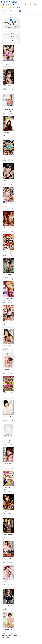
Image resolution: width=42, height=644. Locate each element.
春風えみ (6, 608)
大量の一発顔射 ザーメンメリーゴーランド (13, 86)
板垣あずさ (6, 372)
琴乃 (5, 466)
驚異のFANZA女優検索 (9, 2)
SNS (18, 8)
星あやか (10, 254)
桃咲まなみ (10, 490)
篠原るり (6, 490)
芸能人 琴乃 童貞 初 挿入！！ (10, 464)
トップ (4, 17)
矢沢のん (6, 632)
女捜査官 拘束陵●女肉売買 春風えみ (11, 606)
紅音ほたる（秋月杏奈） (9, 301)
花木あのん (6, 230)
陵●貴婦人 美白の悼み (8, 133)
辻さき (5, 561)
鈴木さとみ (6, 277)
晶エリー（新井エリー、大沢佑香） (11, 159)
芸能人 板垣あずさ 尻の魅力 (10, 369)
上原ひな (6, 395)
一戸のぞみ (6, 183)
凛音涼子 (14, 254)
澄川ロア (6, 514)
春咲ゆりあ (10, 514)
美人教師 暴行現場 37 (8, 204)
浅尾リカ (10, 65)
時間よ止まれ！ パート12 (9, 393)
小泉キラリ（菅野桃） (8, 112)
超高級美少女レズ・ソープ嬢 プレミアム (12, 582)
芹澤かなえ (10, 88)
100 (30, 5)
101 (20, 5)
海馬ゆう (6, 419)
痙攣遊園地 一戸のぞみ (9, 180)
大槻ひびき (10, 395)
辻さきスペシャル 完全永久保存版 (11, 558)
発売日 (12, 8)
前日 (11, 33)
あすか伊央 (6, 348)
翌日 (11, 41)
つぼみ (9, 443)
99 (8, 5)
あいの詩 (6, 65)
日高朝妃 (6, 254)
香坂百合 (6, 443)
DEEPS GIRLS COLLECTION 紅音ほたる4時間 (13, 298)
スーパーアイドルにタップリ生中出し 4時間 (13, 62)
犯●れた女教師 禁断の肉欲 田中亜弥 (11, 535)
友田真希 (9, 584)
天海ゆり (6, 88)
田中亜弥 (6, 537)
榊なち (5, 135)
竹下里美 (10, 206)
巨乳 (35, 5)
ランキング (5, 8)
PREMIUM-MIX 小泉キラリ (9, 109)
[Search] (10, 11)
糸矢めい (14, 65)
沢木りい (6, 206)
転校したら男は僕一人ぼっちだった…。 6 (13, 251)
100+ (14, 5)
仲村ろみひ (6, 324)
